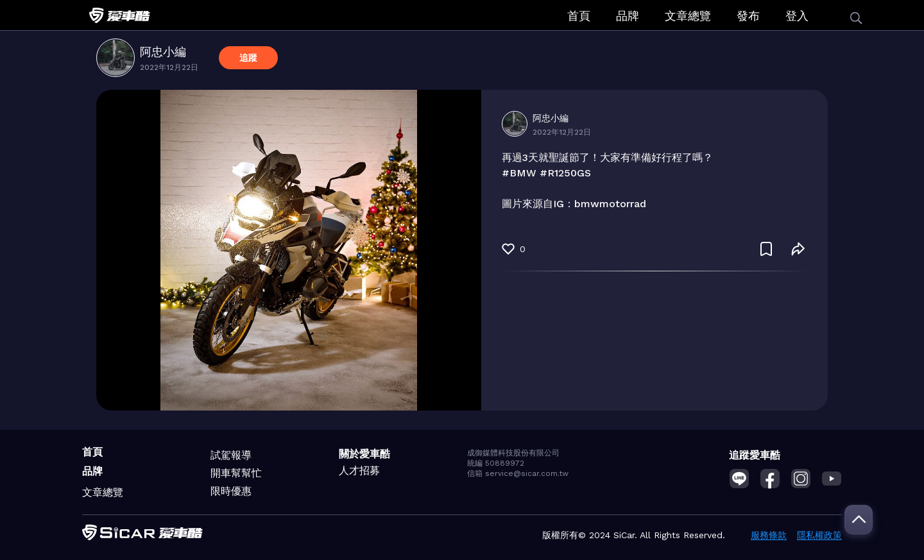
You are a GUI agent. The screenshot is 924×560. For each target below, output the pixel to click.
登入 (797, 16)
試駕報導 (231, 455)
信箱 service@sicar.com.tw (518, 473)
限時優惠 (231, 491)
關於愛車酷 (364, 454)
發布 (748, 16)
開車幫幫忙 (236, 473)
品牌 (628, 16)
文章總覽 (688, 16)
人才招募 (359, 471)
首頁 (579, 16)
